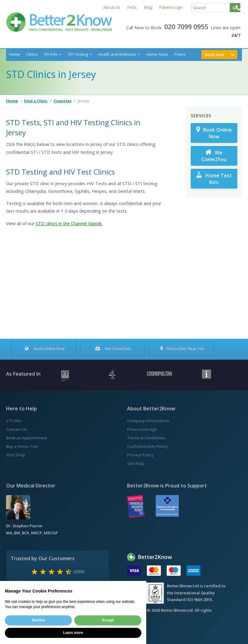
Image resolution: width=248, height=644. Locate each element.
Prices (180, 54)
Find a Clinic (36, 101)
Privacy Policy (140, 455)
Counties (63, 101)
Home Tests (157, 54)
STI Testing (78, 54)
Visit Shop (16, 455)
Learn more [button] (73, 633)
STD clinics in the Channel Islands (69, 223)
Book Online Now (214, 133)
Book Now (215, 55)
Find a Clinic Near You (181, 349)
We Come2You (214, 156)
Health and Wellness (117, 54)
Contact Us (16, 429)
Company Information (148, 421)
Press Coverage (142, 429)
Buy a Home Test (22, 446)
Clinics (32, 54)
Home (15, 54)
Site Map (136, 463)
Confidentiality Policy (148, 446)
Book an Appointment (27, 438)
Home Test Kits (214, 179)
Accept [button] (108, 620)
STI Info (51, 54)
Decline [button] (39, 620)
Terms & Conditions (146, 438)
